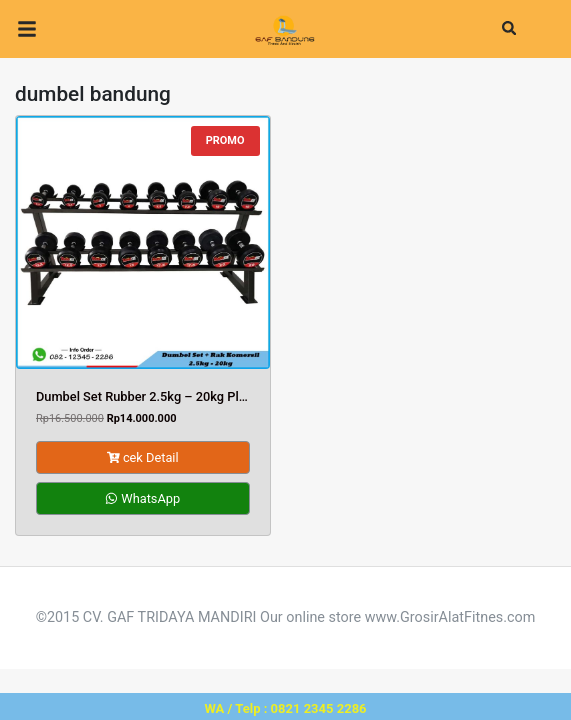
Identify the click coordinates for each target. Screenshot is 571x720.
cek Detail (143, 457)
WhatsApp (142, 498)
